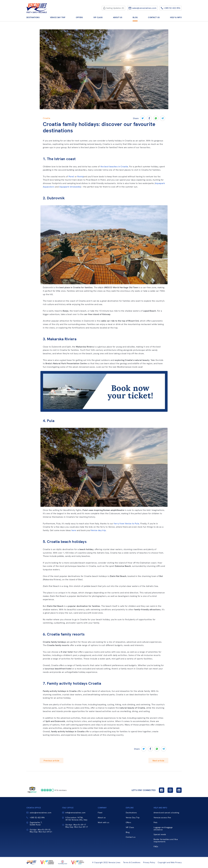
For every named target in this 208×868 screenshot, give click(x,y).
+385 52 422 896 (37, 818)
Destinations (33, 17)
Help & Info (176, 17)
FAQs (156, 847)
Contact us (154, 17)
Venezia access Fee (162, 818)
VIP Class (98, 17)
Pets (155, 822)
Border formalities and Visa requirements (166, 840)
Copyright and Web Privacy (170, 862)
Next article (158, 761)
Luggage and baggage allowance (163, 829)
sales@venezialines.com (41, 813)
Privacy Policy (149, 862)
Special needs (160, 834)
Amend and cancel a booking (166, 813)
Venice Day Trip (58, 17)
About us (118, 17)
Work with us (103, 822)
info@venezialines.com (75, 813)
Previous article (51, 761)
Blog (135, 17)
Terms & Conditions (132, 862)
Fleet (100, 813)
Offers (79, 17)
